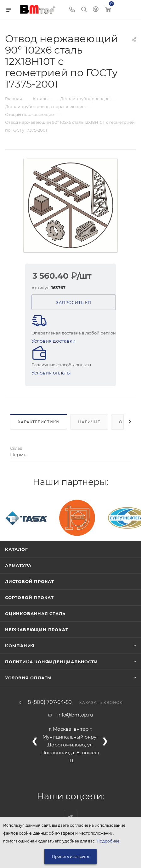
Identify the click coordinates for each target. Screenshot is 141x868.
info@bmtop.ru (75, 715)
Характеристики (39, 422)
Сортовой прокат (29, 597)
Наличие (89, 422)
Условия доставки (54, 341)
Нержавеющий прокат (37, 630)
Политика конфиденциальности (51, 662)
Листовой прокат (30, 581)
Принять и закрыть (70, 857)
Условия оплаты (51, 373)
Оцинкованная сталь (35, 614)
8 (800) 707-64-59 (50, 702)
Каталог (17, 549)
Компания (20, 646)
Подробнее (108, 841)
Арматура (18, 565)
